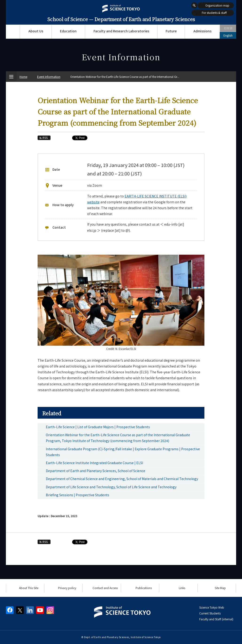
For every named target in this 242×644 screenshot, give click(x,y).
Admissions (202, 31)
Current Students (210, 613)
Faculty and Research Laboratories (121, 31)
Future (171, 31)
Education (68, 31)
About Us (36, 31)
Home (23, 77)
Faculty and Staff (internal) (216, 619)
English (228, 35)
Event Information (49, 77)
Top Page (13, 32)
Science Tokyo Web (212, 607)
